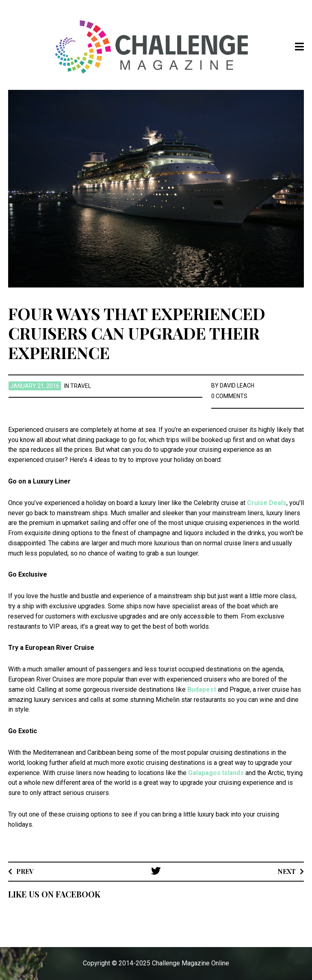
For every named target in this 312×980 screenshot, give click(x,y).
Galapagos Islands (216, 773)
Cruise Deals (267, 503)
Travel (81, 386)
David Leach (237, 385)
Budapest (201, 689)
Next (287, 871)
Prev (25, 871)
